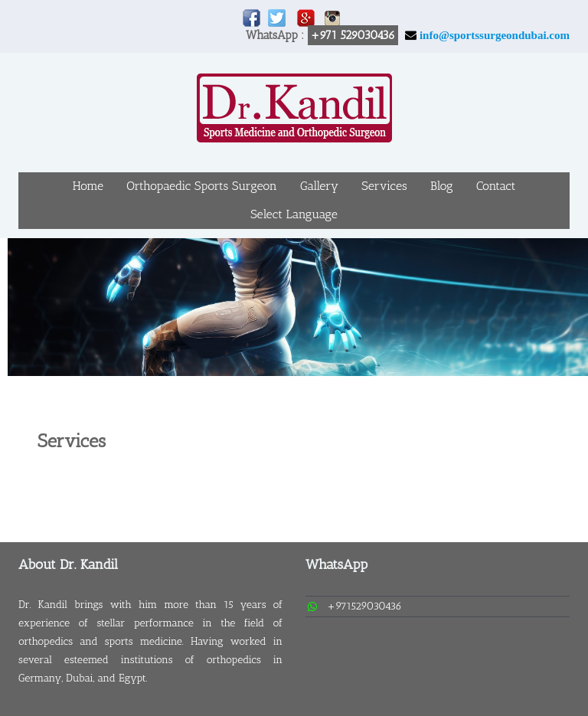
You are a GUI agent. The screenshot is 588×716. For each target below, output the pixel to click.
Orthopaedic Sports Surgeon (202, 186)
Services (384, 186)
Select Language (294, 214)
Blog (442, 186)
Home (88, 186)
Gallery (319, 186)
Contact (496, 186)
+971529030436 (364, 606)
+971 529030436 (353, 35)
